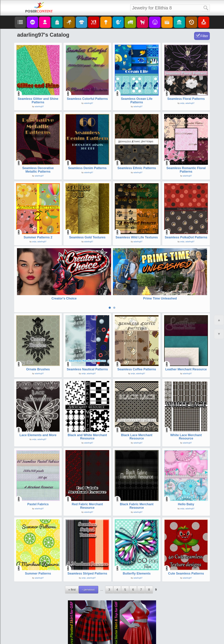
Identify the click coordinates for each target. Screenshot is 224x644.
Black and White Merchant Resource (87, 414)
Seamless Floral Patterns (186, 99)
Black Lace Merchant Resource (137, 414)
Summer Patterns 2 (38, 237)
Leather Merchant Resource (186, 346)
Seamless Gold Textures (87, 237)
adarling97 (39, 106)
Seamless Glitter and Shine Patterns (38, 101)
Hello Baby (186, 481)
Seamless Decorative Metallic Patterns (38, 170)
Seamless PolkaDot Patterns (186, 237)
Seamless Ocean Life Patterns (137, 101)
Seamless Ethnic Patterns (137, 168)
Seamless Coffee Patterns (137, 346)
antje (182, 103)
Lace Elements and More (38, 412)
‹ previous (88, 567)
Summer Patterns (38, 550)
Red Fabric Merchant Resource (87, 483)
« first (72, 567)
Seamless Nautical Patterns (87, 346)
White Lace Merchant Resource (186, 414)
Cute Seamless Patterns (186, 550)
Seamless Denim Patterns (87, 168)
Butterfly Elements (137, 550)
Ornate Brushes (38, 346)
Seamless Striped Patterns (87, 550)
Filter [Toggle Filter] (204, 36)
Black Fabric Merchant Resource (137, 483)
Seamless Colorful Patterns (87, 99)
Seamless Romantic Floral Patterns (186, 170)
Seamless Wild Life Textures (137, 237)
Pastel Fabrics (38, 481)
